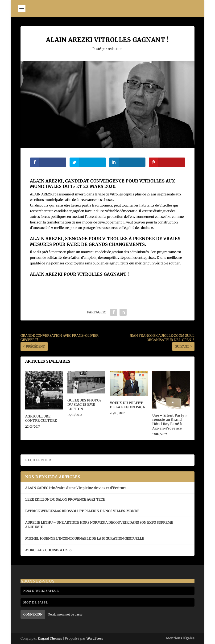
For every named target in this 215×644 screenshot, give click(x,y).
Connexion (33, 614)
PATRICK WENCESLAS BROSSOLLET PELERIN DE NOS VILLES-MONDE (82, 511)
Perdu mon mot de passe (65, 614)
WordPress (95, 638)
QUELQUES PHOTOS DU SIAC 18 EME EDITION (85, 405)
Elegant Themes (50, 638)
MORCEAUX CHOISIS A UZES (48, 550)
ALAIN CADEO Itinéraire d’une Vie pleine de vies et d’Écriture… (78, 488)
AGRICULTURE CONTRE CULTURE (41, 418)
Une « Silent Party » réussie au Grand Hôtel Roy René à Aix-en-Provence (170, 422)
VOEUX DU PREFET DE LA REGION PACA (128, 405)
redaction (115, 49)
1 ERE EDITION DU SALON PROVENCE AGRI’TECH (65, 499)
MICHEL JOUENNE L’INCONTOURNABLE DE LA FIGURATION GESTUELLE (85, 539)
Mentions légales (180, 638)
